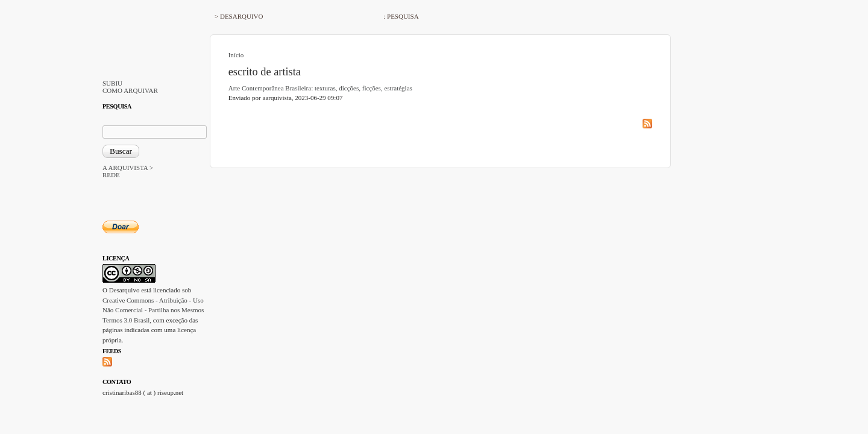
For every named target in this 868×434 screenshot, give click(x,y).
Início (236, 55)
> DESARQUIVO (239, 16)
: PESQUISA (401, 16)
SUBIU (112, 83)
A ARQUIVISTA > (128, 168)
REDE (111, 175)
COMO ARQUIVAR (130, 90)
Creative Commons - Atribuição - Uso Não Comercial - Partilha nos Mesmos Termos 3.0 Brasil (153, 310)
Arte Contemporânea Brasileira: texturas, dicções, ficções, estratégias (320, 88)
